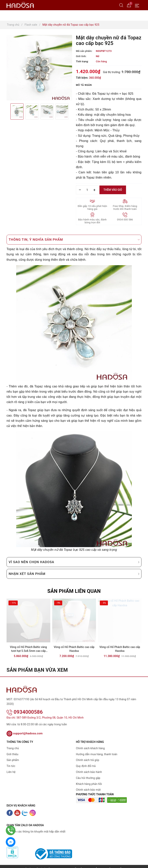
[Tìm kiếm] (121, 5)
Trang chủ (13, 743)
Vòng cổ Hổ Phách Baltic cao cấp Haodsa (74, 649)
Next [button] (72, 111)
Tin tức (11, 761)
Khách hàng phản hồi (89, 779)
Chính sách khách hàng (90, 743)
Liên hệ (11, 767)
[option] (39, 68)
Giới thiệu (12, 749)
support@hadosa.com (25, 728)
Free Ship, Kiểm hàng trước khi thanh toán (125, 208)
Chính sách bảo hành (89, 767)
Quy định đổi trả (86, 761)
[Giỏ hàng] (129, 5)
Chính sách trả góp (88, 755)
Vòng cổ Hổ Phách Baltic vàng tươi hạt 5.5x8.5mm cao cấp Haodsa (29, 649)
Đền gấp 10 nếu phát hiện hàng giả (92, 208)
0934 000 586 (125, 220)
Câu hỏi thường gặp (88, 773)
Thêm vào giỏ (113, 190)
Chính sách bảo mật (88, 785)
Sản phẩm (13, 755)
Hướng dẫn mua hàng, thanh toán (97, 749)
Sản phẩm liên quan (74, 591)
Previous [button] (7, 111)
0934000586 (25, 707)
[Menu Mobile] (138, 5)
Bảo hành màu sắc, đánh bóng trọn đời (92, 221)
